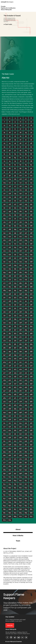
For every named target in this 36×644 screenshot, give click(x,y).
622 (20, 488)
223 (4, 251)
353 (26, 326)
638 (10, 499)
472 (20, 398)
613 (4, 484)
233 (26, 255)
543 (15, 441)
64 (20, 154)
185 (26, 226)
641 (26, 499)
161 (26, 211)
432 (31, 373)
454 (20, 387)
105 (15, 179)
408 (31, 359)
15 (15, 125)
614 (10, 484)
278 (10, 283)
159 (15, 211)
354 (31, 326)
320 (10, 308)
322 (20, 308)
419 (26, 366)
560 (10, 452)
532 (20, 434)
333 (15, 316)
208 (20, 240)
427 (4, 373)
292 (20, 290)
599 (26, 473)
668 (10, 516)
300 (31, 294)
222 (31, 247)
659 (26, 509)
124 (20, 190)
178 (20, 222)
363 (15, 333)
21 (15, 129)
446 (10, 384)
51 (15, 147)
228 (31, 251)
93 (15, 172)
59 (26, 150)
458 (10, 391)
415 (4, 366)
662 (10, 513)
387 (15, 348)
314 (10, 305)
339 (15, 319)
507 (15, 420)
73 (4, 161)
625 (4, 491)
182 (10, 226)
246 (31, 262)
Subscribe (10, 625)
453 (15, 387)
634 (20, 495)
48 (31, 143)
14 (10, 125)
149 (26, 204)
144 (31, 201)
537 (15, 438)
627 (15, 491)
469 (4, 398)
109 (4, 183)
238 (20, 258)
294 (31, 290)
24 (31, 129)
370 (20, 337)
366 (31, 333)
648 (31, 502)
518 (10, 427)
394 (20, 351)
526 (20, 430)
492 (31, 409)
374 (10, 341)
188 (10, 229)
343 (4, 323)
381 (15, 344)
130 (20, 194)
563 (26, 452)
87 (15, 168)
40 (20, 140)
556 (20, 448)
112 (20, 183)
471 (15, 398)
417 (15, 366)
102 (31, 176)
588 (31, 466)
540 (31, 438)
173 (26, 219)
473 (26, 398)
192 (31, 229)
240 (31, 258)
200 (10, 237)
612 (31, 481)
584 (10, 466)
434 (10, 377)
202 (20, 237)
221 (26, 247)
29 (26, 133)
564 (31, 452)
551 (26, 445)
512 (10, 423)
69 (15, 158)
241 (4, 262)
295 (4, 294)
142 (20, 201)
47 (26, 143)
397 (4, 355)
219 (15, 247)
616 (20, 484)
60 (31, 150)
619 (4, 488)
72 (31, 158)
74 (10, 161)
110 (10, 183)
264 (31, 272)
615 (15, 484)
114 (31, 183)
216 (31, 244)
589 (4, 470)
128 (10, 194)
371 (26, 337)
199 (4, 237)
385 (4, 348)
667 (4, 516)
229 (4, 255)
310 (20, 301)
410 (10, 362)
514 (20, 423)
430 (20, 373)
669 (15, 516)
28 (20, 133)
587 (26, 466)
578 (10, 463)
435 (15, 377)
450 (31, 384)
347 (26, 323)
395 (26, 351)
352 (20, 326)
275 (26, 280)
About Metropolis (6, 10)
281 (26, 283)
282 (31, 283)
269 (26, 276)
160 (20, 211)
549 (15, 445)
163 (4, 215)
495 (15, 412)
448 (20, 384)
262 (20, 272)
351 (15, 326)
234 (31, 255)
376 (20, 341)
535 (4, 438)
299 (26, 294)
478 (20, 402)
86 (10, 168)
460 (20, 391)
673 (4, 520)
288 (31, 287)
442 (20, 380)
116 (10, 186)
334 (20, 316)
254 (10, 269)
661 (4, 513)
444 (31, 380)
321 (15, 308)
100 (20, 176)
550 (20, 445)
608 (10, 481)
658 (20, 509)
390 (31, 348)
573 (15, 459)
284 (10, 287)
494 (10, 412)
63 (15, 154)
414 (31, 362)
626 (10, 491)
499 (4, 416)
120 (31, 186)
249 (15, 265)
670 (20, 516)
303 (15, 298)
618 (31, 484)
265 (4, 276)
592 (20, 470)
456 (31, 387)
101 (26, 176)
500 (10, 416)
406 (20, 359)
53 (26, 147)
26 (10, 133)
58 (20, 150)
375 (15, 341)
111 (15, 183)
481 (4, 405)
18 (31, 125)
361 (4, 333)
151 (4, 208)
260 (10, 272)
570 (31, 455)
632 (10, 495)
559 (4, 452)
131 (26, 194)
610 (20, 481)
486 (31, 405)
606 (31, 477)
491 (26, 409)
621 (15, 488)
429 (15, 373)
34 (20, 136)
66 (31, 154)
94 (20, 172)
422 (10, 369)
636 (31, 495)
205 (4, 240)
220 (20, 247)
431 (26, 373)
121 (4, 190)
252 (31, 265)
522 (31, 427)
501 (15, 416)
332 (10, 316)
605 (26, 477)
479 (26, 402)
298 (20, 294)
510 (31, 420)
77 (26, 161)
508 (20, 420)
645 (15, 502)
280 (20, 283)
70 (20, 158)
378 (31, 341)
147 (15, 204)
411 (15, 362)
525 (15, 430)
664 (20, 513)
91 (4, 172)
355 (4, 330)
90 (31, 168)
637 (4, 499)
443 (26, 380)
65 (26, 154)
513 (15, 423)
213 (15, 244)
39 (15, 140)
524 (10, 430)
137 (26, 197)
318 (31, 305)
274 (20, 280)
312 (31, 301)
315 (15, 305)
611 (26, 481)
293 (26, 290)
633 (15, 495)
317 (26, 305)
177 (15, 222)
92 (10, 172)
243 (15, 262)
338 (10, 319)
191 (26, 229)
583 (4, 466)
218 (10, 247)
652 (20, 506)
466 (20, 394)
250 (20, 265)
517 (4, 427)
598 (20, 473)
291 (15, 290)
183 (15, 226)
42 (31, 140)
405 (15, 359)
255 (15, 269)
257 (26, 269)
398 (10, 355)
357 (15, 330)
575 (26, 459)
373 (4, 341)
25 (4, 133)
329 (26, 312)
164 (10, 215)
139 (4, 201)
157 (4, 211)
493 (4, 412)
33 (15, 136)
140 (10, 201)
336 (31, 316)
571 (4, 459)
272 (10, 280)
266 (10, 276)
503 (26, 416)
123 (15, 190)
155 (26, 208)
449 (26, 384)
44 (10, 143)
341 (26, 319)
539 (26, 438)
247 (4, 265)
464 (10, 394)
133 (4, 197)
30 (31, 133)
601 (4, 477)
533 (26, 434)
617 (26, 484)
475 (4, 402)
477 (15, 402)
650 (10, 506)
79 (4, 165)
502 (20, 416)
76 (20, 161)
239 (26, 258)
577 (4, 463)
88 (20, 168)
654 (31, 506)
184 (20, 226)
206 (10, 240)
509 (26, 420)
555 (15, 448)
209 (26, 240)
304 (20, 298)
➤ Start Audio (8, 24)
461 (26, 391)
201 (15, 237)
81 (15, 165)
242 (10, 262)
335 (26, 316)
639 (15, 499)
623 (26, 488)
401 (26, 355)
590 (10, 470)
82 (20, 165)
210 (31, 240)
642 (31, 499)
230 (10, 255)
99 (15, 176)
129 (15, 194)
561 (15, 452)
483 (15, 405)
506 (10, 420)
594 (31, 470)
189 (15, 229)
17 (26, 125)
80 (10, 165)
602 (10, 477)
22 (20, 129)
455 (26, 387)
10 (20, 122)
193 (4, 233)
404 (10, 359)
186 (31, 226)
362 (10, 333)
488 (10, 409)
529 (4, 434)
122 (10, 190)
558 (31, 448)
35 (26, 136)
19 (4, 129)
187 (4, 229)
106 (20, 179)
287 (26, 287)
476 (10, 402)
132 (31, 194)
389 (26, 348)
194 (10, 233)
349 (4, 326)
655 (4, 509)
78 (31, 161)
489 (15, 409)
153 (15, 208)
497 (26, 412)
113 (26, 183)
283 (4, 287)
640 (20, 499)
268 (20, 276)
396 (31, 351)
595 (4, 473)
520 (20, 427)
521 (26, 427)
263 (26, 272)
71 (26, 158)
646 (20, 502)
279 (15, 283)
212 (10, 244)
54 (31, 147)
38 (10, 140)
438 (31, 377)
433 (4, 377)
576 (31, 459)
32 (10, 136)
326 (10, 312)
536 (10, 438)
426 (31, 369)
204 (31, 237)
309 (15, 301)
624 (31, 488)
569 (26, 455)
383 (26, 344)
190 (20, 229)
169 (4, 219)
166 (20, 215)
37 (4, 140)
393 (15, 351)
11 (26, 122)
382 (20, 344)
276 (31, 280)
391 (4, 351)
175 (4, 222)
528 (31, 430)
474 (31, 398)
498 (31, 412)
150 (31, 204)
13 (4, 125)
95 (26, 172)
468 (31, 394)
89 (26, 168)
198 (31, 233)
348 (31, 323)
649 (4, 506)
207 (15, 240)
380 (10, 344)
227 (26, 251)
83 (26, 165)
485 (26, 405)
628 (20, 491)
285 (15, 287)
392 (10, 351)
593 (26, 470)
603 (15, 477)
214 (20, 244)
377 (26, 341)
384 (31, 344)
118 (20, 186)
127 (4, 194)
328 (20, 312)
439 (4, 380)
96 (31, 172)
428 (10, 373)
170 (10, 219)
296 (10, 294)
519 (15, 427)
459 (15, 391)
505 (4, 420)
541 (4, 441)
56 (10, 150)
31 (4, 136)
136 (20, 197)
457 (4, 391)
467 (26, 394)
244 (20, 262)
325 (4, 312)
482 (10, 405)
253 (4, 269)
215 (26, 244)
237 (15, 258)
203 (26, 237)
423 (15, 369)
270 (31, 276)
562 (20, 452)
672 (31, 516)
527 (26, 430)
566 (10, 455)
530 (10, 434)
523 (4, 430)
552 (31, 445)
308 (10, 301)
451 (4, 387)
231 (15, 255)
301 (4, 298)
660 (31, 509)
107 (26, 179)
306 (31, 298)
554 (10, 448)
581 (26, 463)
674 (10, 520)
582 (31, 463)
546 (31, 441)
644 (10, 502)
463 (4, 394)
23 (26, 129)
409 (4, 362)
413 (26, 362)
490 (20, 409)
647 (26, 502)
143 (26, 201)
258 (31, 269)
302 (10, 298)
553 (4, 448)
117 (15, 186)
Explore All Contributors (8, 8)
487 (4, 409)
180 (31, 222)
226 (20, 251)
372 (31, 337)
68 (10, 158)
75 (15, 161)
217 (4, 247)
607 (4, 481)
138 (31, 197)
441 (15, 380)
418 (20, 366)
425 (26, 369)
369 (15, 337)
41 (26, 140)
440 (10, 380)
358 (20, 330)
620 (10, 488)
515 (26, 423)
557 (26, 448)
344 (10, 323)
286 (20, 287)
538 (20, 438)
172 (20, 219)
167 (26, 215)
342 (31, 319)
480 (31, 402)
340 (20, 319)
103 (4, 179)
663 (15, 513)
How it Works (18, 536)
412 (20, 362)
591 (15, 470)
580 (20, 463)
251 (26, 265)
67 (4, 158)
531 (15, 434)
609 (15, 481)
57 (15, 150)
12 (31, 122)
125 (26, 190)
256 (20, 269)
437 (26, 377)
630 (31, 491)
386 (10, 348)
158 (10, 211)
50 (10, 147)
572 (10, 459)
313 (4, 305)
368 (10, 337)
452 (10, 387)
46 (20, 143)
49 (4, 147)
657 (15, 509)
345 (15, 323)
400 (20, 355)
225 (15, 251)
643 (4, 502)
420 (31, 366)
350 (10, 326)
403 (4, 359)
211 (4, 244)
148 (20, 204)
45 (15, 143)
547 (4, 445)
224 (10, 251)
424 (20, 369)
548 (10, 445)
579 (15, 463)
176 (10, 222)
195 (15, 233)
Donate (3, 6)
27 (15, 133)
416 (10, 366)
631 (4, 495)
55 (4, 150)
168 (31, 215)
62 (10, 154)
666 (31, 513)
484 (20, 405)
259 (4, 272)
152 (10, 208)
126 (31, 190)
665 (26, 513)
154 (20, 208)
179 (26, 222)
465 (15, 394)
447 (15, 384)
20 (10, 129)
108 (31, 179)
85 (4, 168)
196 (20, 233)
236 (10, 258)
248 (10, 265)
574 (20, 459)
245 (26, 262)
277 (4, 283)
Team (18, 541)
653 (26, 506)
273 (15, 280)
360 (31, 330)
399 (15, 355)
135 (15, 197)
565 (4, 455)
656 (10, 509)
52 (20, 147)
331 (4, 316)
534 (31, 434)
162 (31, 211)
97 (4, 176)
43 (4, 143)
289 (4, 290)
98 (10, 176)
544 (20, 441)
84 (31, 165)
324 (31, 308)
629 (26, 491)
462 (31, 391)
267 (15, 276)
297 (15, 294)
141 (15, 201)
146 (10, 204)
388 (20, 348)
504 (31, 416)
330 (31, 312)
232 (20, 255)
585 (15, 466)
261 (15, 272)
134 (10, 197)
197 (26, 233)
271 (4, 280)
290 (10, 290)
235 (4, 258)
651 (15, 506)
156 (31, 208)
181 (4, 226)
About (18, 529)
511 (4, 423)
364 (20, 333)
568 (20, 455)
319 (4, 308)
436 (20, 377)
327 (15, 312)
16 (20, 125)
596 (10, 473)
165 (15, 215)
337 (4, 319)
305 (26, 298)
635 (26, 495)
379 (4, 344)
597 (15, 473)
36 (31, 136)
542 (10, 441)
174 (31, 219)
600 (31, 473)
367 (4, 337)
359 (26, 330)
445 (4, 384)
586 (20, 466)
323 (26, 308)
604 (20, 477)
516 (31, 423)
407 (26, 359)
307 (4, 301)
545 (26, 441)
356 (10, 330)
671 (26, 516)
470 (10, 398)
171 (15, 219)
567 (15, 455)
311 (26, 301)
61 (4, 154)
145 (4, 204)
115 (4, 186)
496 (20, 412)
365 (26, 333)
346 (20, 323)
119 (26, 186)
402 (31, 355)
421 (4, 369)
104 (10, 179)
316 (20, 305)
